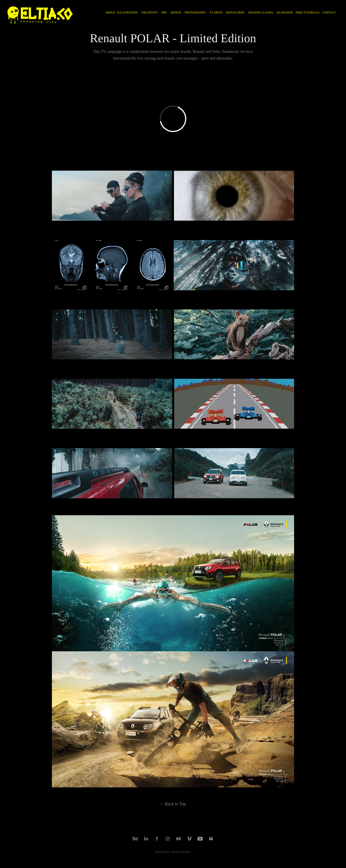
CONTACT (329, 12)
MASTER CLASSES (261, 12)
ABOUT (110, 12)
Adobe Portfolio (181, 852)
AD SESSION (284, 12)
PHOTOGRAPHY (195, 12)
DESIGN (176, 12)
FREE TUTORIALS (308, 12)
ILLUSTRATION (127, 12)
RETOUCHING (235, 12)
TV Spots (216, 12)
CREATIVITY (150, 12)
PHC (164, 12)
